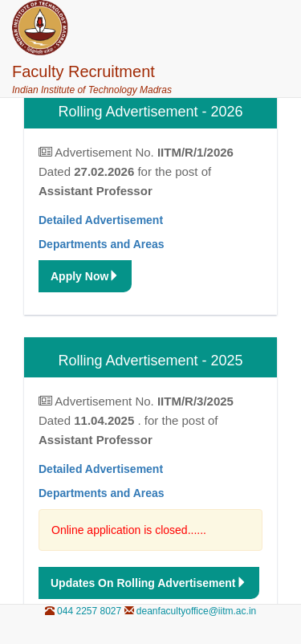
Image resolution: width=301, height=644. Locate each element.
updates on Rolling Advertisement (149, 583)
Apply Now (85, 276)
